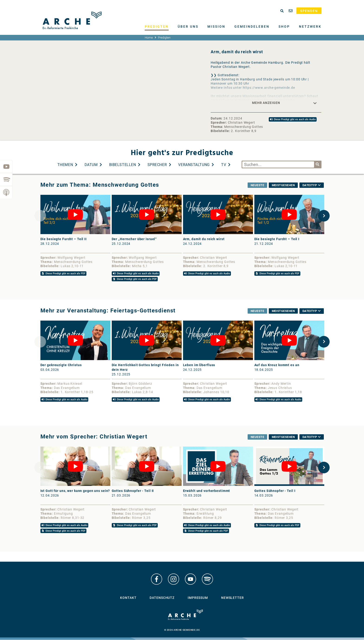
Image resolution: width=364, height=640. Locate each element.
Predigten (157, 27)
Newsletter (233, 598)
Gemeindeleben (252, 27)
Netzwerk (310, 27)
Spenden (309, 11)
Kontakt (128, 598)
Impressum (198, 598)
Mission (216, 27)
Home (149, 38)
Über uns (188, 27)
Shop (284, 27)
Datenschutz (162, 598)
